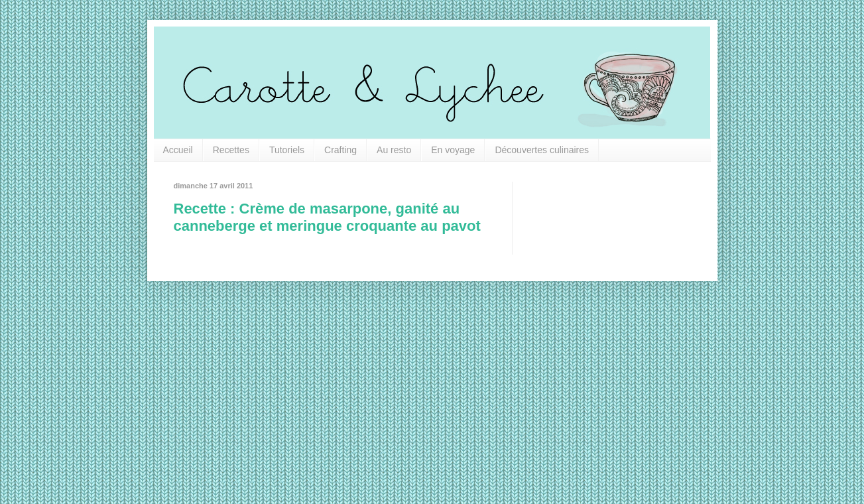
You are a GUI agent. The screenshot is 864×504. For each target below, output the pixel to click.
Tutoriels (287, 150)
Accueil (178, 150)
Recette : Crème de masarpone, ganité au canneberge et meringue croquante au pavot (327, 217)
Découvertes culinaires (542, 150)
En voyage (453, 150)
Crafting (340, 150)
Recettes (231, 150)
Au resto (394, 150)
